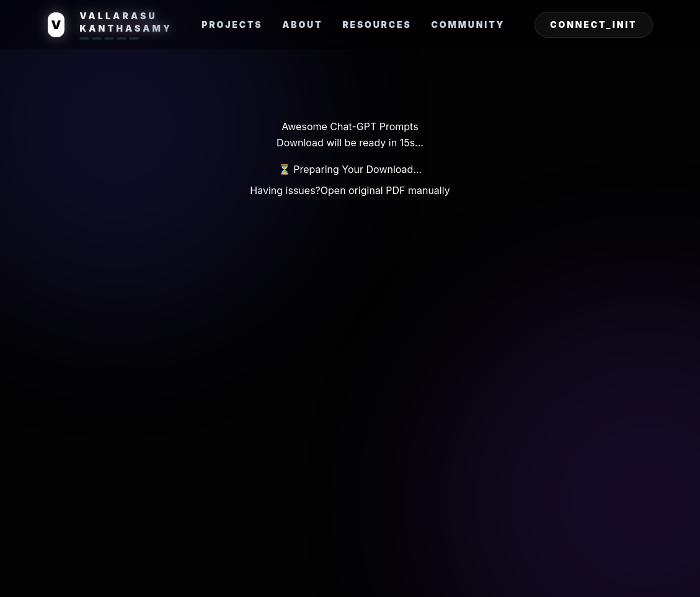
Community (468, 24)
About (302, 24)
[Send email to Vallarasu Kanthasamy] (593, 25)
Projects (232, 24)
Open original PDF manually (385, 190)
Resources (377, 24)
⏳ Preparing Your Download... (350, 169)
